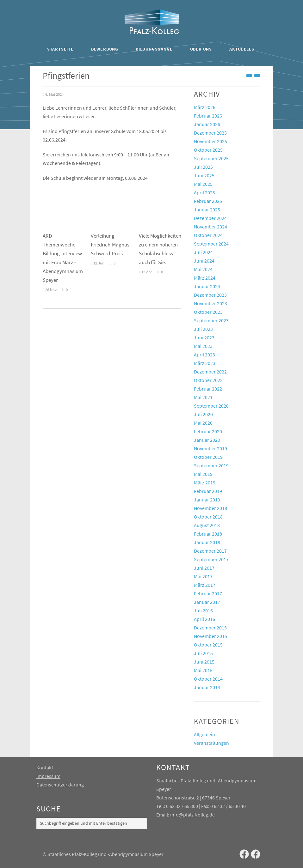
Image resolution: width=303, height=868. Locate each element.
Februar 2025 (208, 201)
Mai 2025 (203, 184)
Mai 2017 (203, 576)
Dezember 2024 (210, 218)
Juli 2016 (203, 610)
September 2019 (211, 465)
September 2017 (211, 559)
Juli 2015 (203, 653)
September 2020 (211, 406)
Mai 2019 (203, 474)
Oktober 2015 (208, 645)
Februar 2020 (208, 431)
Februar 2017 (208, 593)
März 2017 (205, 585)
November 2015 (210, 636)
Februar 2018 (208, 534)
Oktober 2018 (208, 517)
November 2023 (210, 303)
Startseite (60, 49)
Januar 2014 (207, 687)
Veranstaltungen (211, 743)
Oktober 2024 (208, 235)
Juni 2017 (204, 568)
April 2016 (204, 619)
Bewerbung (105, 49)
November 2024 (210, 227)
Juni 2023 (204, 337)
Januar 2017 (207, 602)
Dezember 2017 (210, 551)
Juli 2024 (203, 252)
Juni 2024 (204, 261)
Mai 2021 (203, 397)
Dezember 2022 (210, 372)
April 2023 (204, 355)
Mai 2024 (203, 269)
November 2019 (210, 448)
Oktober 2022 (208, 380)
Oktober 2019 (208, 457)
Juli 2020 (203, 414)
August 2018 (207, 525)
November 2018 (210, 508)
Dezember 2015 (210, 628)
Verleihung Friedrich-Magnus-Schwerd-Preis (111, 245)
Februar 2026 (208, 116)
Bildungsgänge (154, 49)
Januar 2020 (207, 440)
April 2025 (204, 192)
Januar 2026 (207, 124)
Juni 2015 (204, 662)
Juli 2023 (203, 329)
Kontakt (45, 768)
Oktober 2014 (208, 679)
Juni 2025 (204, 175)
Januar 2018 (207, 542)
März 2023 (205, 363)
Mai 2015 (203, 670)
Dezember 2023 (210, 295)
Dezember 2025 (210, 133)
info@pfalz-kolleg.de (192, 815)
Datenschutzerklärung (60, 785)
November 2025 (210, 141)
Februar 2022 (208, 389)
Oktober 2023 (208, 312)
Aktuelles (242, 49)
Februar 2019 (208, 491)
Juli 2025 (203, 167)
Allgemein (204, 734)
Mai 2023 (203, 346)
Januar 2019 (207, 500)
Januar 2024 (207, 286)
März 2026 (205, 107)
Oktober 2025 (208, 150)
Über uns (201, 49)
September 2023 (211, 320)
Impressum (48, 776)
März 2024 (205, 278)
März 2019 (205, 483)
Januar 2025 (207, 209)
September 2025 (211, 158)
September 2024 (211, 244)
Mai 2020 (203, 423)
